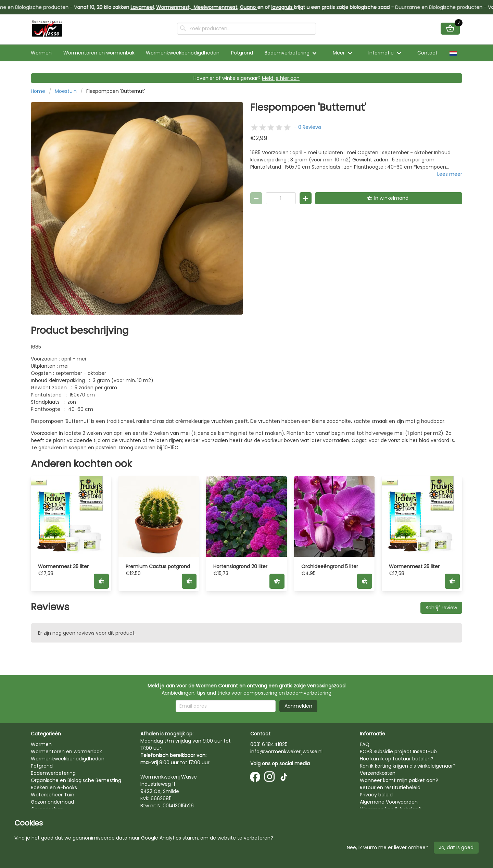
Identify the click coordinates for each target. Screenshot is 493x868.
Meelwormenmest (220, 7)
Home (38, 91)
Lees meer (450, 174)
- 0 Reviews (308, 127)
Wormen (41, 53)
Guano (254, 7)
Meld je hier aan (281, 78)
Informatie (381, 53)
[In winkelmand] (389, 198)
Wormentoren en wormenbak (99, 53)
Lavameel (147, 7)
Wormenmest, (180, 7)
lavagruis (288, 7)
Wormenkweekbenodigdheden (183, 53)
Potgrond (242, 53)
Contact (427, 53)
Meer (339, 53)
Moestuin (66, 91)
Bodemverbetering (287, 53)
